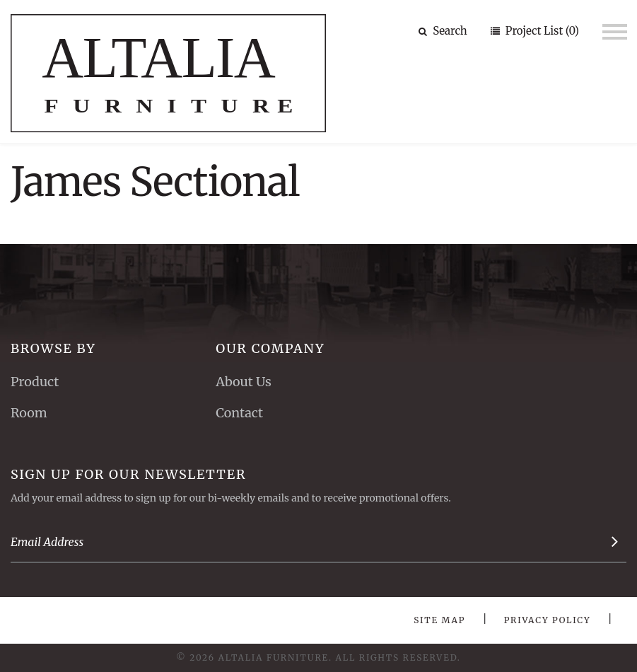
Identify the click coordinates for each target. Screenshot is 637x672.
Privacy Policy (548, 620)
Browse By (53, 348)
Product (35, 382)
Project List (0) (541, 31)
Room (29, 413)
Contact (239, 413)
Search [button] (443, 31)
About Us (243, 382)
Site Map (439, 620)
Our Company (270, 348)
